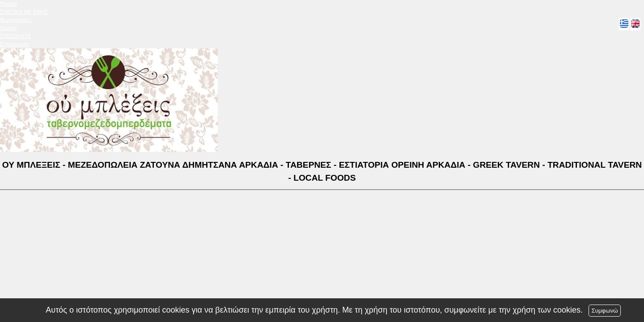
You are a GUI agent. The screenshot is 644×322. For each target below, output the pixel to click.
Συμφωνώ (604, 311)
